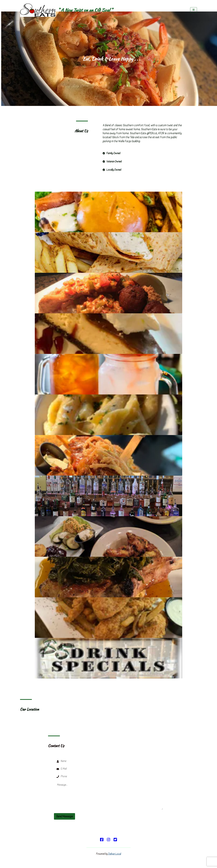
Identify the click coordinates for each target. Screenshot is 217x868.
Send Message (64, 816)
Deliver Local (115, 854)
